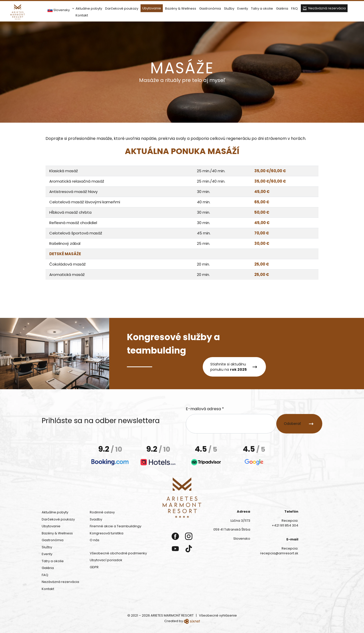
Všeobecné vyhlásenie (218, 615)
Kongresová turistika (107, 533)
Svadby (96, 519)
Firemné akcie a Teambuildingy (116, 526)
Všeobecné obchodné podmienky (118, 553)
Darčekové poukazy (122, 8)
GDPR (94, 567)
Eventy (243, 8)
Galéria (282, 8)
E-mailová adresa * (205, 409)
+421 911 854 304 (285, 525)
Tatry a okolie (262, 8)
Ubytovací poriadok (106, 560)
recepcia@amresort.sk (279, 553)
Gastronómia (210, 8)
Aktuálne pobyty (89, 8)
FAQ (294, 8)
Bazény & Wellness (181, 8)
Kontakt (82, 15)
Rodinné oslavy (102, 512)
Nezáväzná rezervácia (327, 8)
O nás (95, 540)
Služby (229, 8)
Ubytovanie (152, 8)
